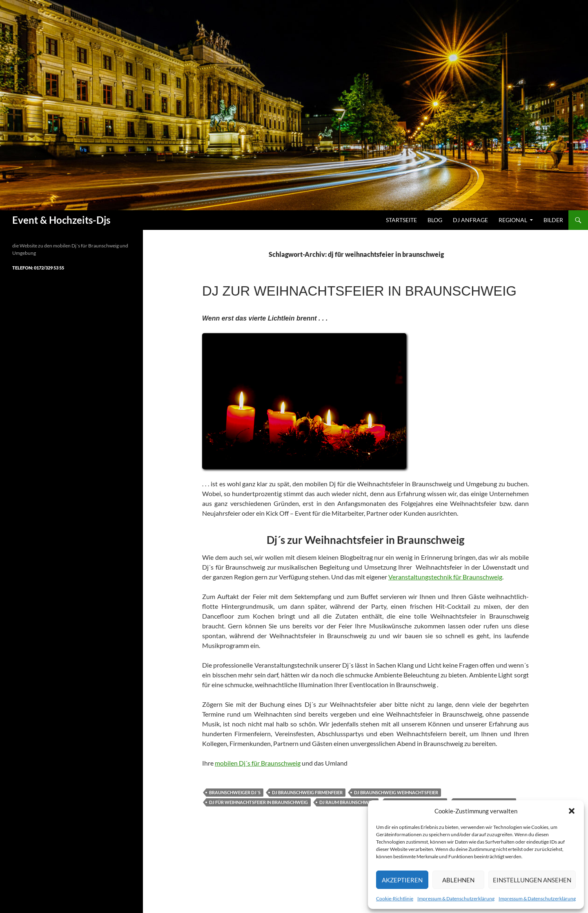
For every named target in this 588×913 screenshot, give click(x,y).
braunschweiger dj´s (235, 792)
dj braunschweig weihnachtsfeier (396, 792)
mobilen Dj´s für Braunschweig (258, 763)
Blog (435, 220)
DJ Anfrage (470, 220)
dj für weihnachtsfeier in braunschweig (258, 802)
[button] (572, 811)
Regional (513, 220)
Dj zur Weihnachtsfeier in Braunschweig (359, 291)
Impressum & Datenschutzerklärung (456, 899)
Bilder (553, 220)
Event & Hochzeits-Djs (61, 220)
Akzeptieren (402, 880)
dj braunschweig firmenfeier (307, 792)
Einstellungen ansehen (532, 880)
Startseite (401, 220)
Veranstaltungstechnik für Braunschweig (445, 577)
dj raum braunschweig (347, 802)
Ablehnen (458, 880)
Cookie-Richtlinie (395, 899)
